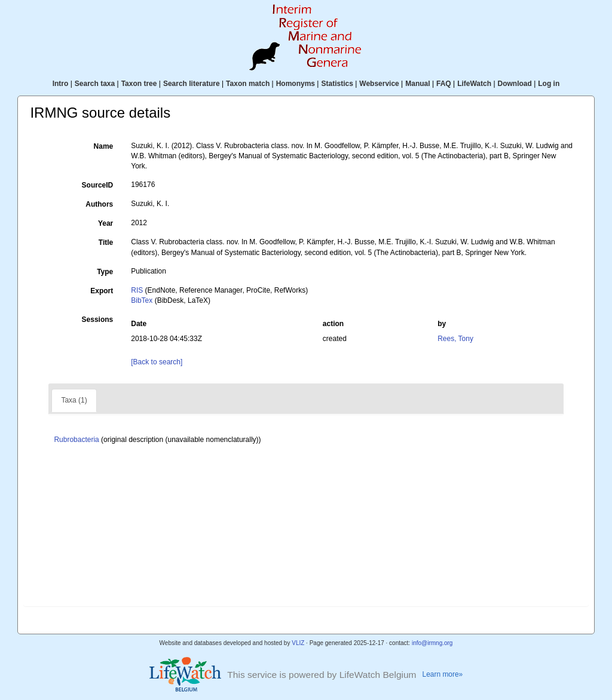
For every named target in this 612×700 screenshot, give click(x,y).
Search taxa (95, 84)
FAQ (444, 84)
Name (104, 146)
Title (106, 242)
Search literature (192, 84)
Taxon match (248, 84)
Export (102, 291)
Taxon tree (139, 84)
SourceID (98, 185)
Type (105, 272)
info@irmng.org (432, 643)
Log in (549, 84)
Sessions (98, 320)
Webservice (379, 84)
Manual (417, 84)
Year (105, 223)
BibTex (142, 300)
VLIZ (298, 643)
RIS (137, 290)
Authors (99, 204)
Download (515, 84)
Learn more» (443, 674)
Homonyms (296, 84)
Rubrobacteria (76, 440)
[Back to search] (157, 362)
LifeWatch (474, 84)
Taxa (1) (74, 400)
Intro (61, 84)
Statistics (337, 84)
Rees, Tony (455, 339)
